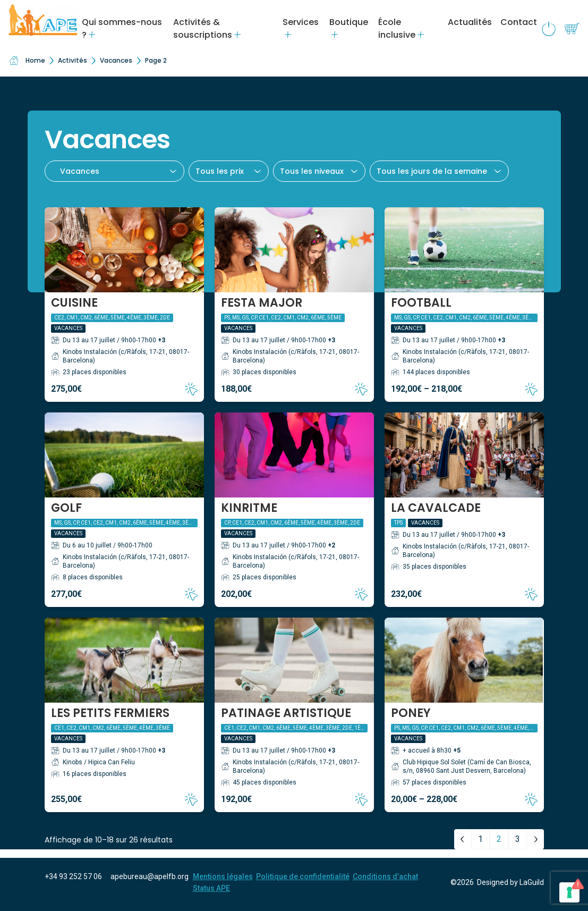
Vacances (116, 60)
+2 (331, 545)
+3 (161, 340)
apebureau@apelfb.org (150, 876)
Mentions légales (223, 876)
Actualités (470, 22)
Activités (73, 60)
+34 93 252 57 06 (73, 876)
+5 (457, 750)
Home (27, 61)
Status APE (211, 888)
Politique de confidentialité (303, 876)
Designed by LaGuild (510, 882)
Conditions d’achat (385, 876)
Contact (519, 22)
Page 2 (156, 60)
